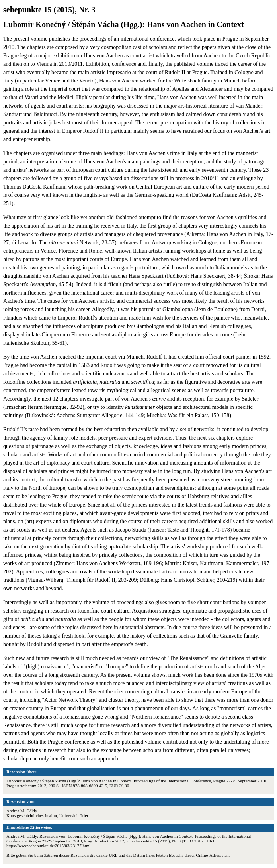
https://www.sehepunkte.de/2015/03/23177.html (49, 846)
